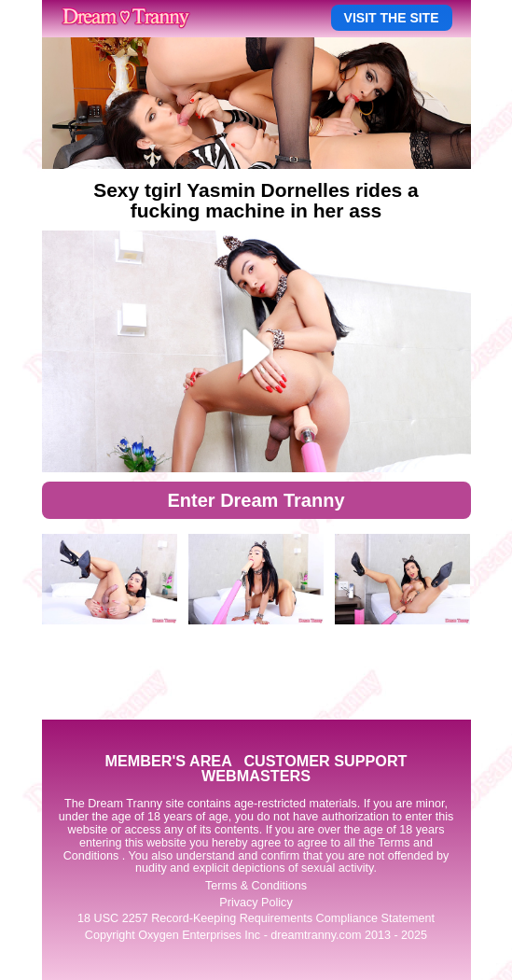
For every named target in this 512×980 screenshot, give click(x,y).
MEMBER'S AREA (168, 761)
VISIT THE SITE (392, 18)
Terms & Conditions (256, 886)
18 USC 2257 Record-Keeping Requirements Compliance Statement (256, 918)
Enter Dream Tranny (256, 500)
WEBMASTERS (256, 776)
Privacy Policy (256, 903)
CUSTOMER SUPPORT (325, 761)
